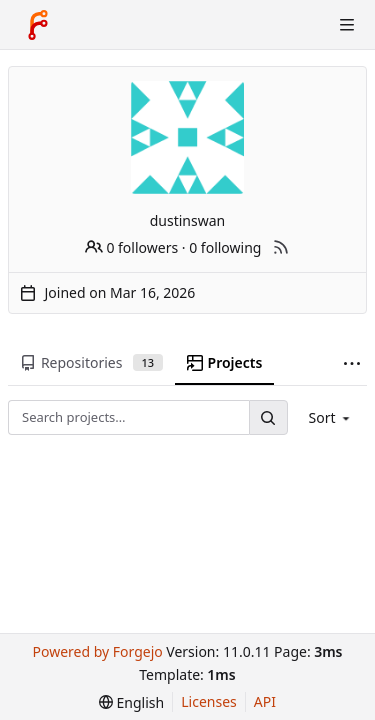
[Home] (38, 25)
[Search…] (268, 417)
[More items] (352, 363)
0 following (225, 247)
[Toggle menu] (347, 25)
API (265, 701)
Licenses (209, 701)
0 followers (131, 247)
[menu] (331, 417)
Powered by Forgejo (97, 651)
